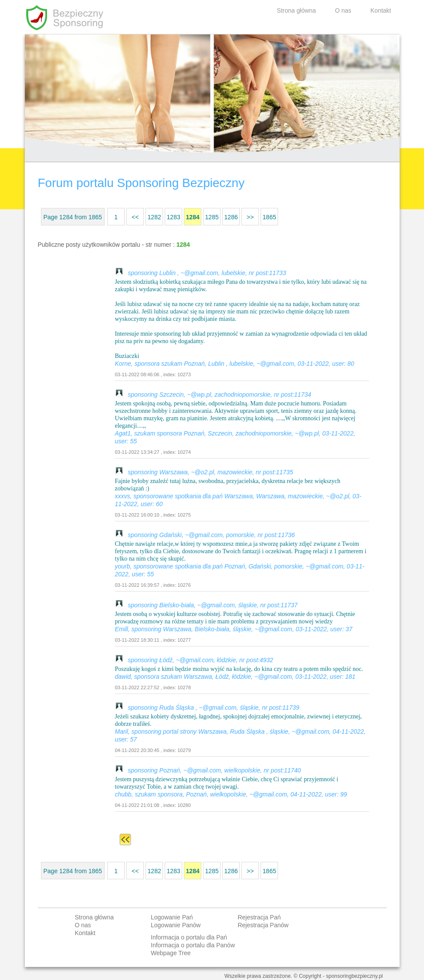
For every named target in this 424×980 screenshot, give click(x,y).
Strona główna (296, 10)
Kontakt (381, 10)
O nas (343, 10)
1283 (174, 217)
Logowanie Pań (172, 917)
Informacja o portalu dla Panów (193, 945)
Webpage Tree (171, 953)
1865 (270, 217)
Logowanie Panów (176, 925)
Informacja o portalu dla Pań (189, 937)
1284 (193, 217)
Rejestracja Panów (263, 925)
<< (135, 217)
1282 (154, 217)
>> (250, 217)
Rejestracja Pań (259, 917)
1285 (212, 217)
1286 (231, 217)
